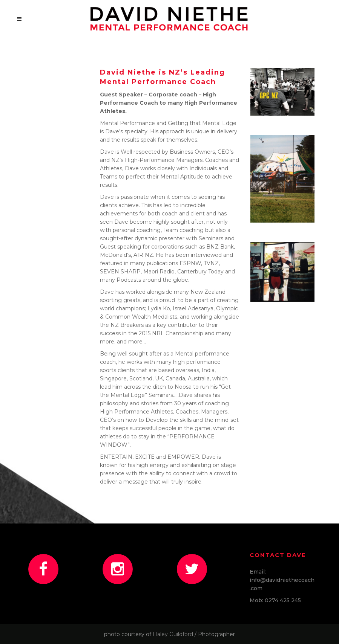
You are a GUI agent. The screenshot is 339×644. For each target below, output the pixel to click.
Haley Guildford (173, 634)
